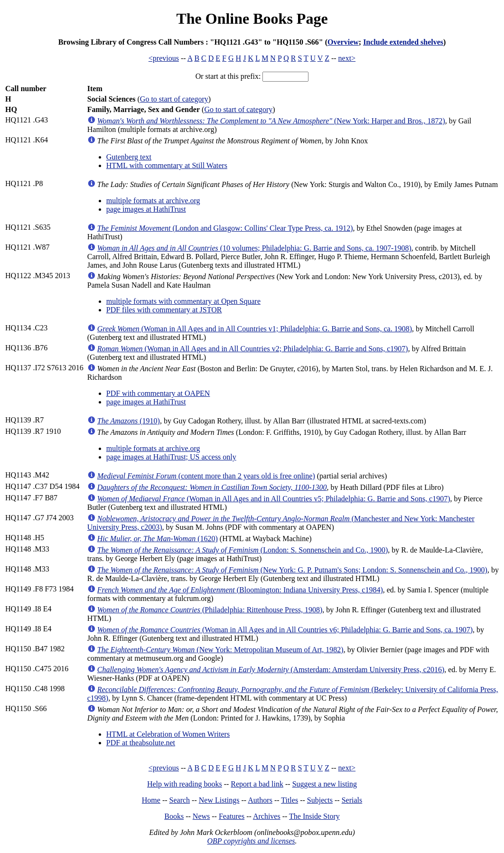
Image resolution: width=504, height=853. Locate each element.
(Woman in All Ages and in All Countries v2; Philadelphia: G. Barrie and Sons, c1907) (253, 349)
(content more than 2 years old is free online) (206, 476)
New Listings (219, 800)
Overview (343, 42)
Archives (267, 816)
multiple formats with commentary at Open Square (183, 301)
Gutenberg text (129, 157)
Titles (289, 800)
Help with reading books (185, 784)
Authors (260, 800)
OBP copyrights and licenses (251, 841)
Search (180, 800)
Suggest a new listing (325, 784)
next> (347, 58)
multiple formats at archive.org (153, 201)
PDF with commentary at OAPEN (158, 393)
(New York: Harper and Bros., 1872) (271, 121)
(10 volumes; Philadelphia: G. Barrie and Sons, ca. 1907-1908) (254, 248)
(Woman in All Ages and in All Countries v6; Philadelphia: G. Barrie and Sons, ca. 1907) (285, 630)
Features (232, 816)
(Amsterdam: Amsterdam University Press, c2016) (271, 670)
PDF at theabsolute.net (141, 743)
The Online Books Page (252, 19)
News (201, 816)
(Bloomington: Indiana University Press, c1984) (240, 590)
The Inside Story (314, 816)
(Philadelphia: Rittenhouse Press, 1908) (210, 610)
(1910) (129, 421)
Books (174, 816)
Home (151, 800)
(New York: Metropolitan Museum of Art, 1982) (220, 650)
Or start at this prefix (227, 76)
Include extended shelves (403, 42)
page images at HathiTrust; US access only (171, 457)
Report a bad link (257, 784)
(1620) (158, 539)
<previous (164, 58)
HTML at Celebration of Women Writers (168, 734)
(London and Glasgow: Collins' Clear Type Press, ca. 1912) (225, 228)
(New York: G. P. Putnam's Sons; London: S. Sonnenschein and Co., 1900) (292, 570)
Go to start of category (174, 99)
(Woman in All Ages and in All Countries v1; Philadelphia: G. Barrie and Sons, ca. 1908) (255, 329)
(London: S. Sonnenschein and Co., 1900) (243, 550)
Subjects (320, 800)
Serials (352, 800)
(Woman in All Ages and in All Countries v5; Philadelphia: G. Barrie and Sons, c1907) (274, 499)
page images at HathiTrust (146, 209)
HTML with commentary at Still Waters (167, 165)
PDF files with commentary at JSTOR (164, 310)
